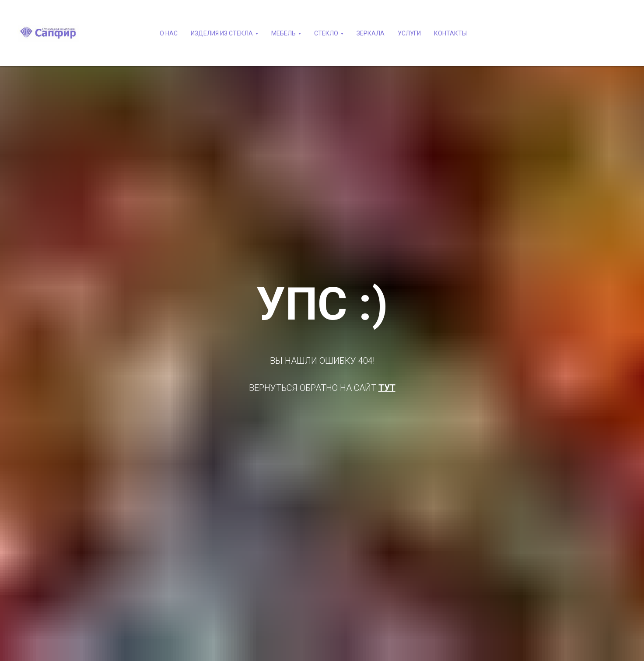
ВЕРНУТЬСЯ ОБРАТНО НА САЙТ (314, 388)
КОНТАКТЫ (450, 33)
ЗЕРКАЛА (371, 33)
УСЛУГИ (409, 33)
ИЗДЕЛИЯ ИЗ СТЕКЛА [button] (222, 33)
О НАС (169, 33)
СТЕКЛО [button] (326, 33)
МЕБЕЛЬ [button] (283, 33)
